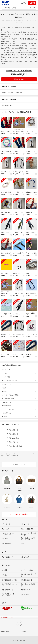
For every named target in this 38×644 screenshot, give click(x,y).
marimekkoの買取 (7, 105)
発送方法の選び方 (13, 438)
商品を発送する (12, 442)
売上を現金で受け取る (14, 446)
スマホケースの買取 (8, 92)
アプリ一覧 (23, 632)
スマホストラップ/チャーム (19, 129)
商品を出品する (12, 430)
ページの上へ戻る (19, 464)
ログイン (23, 3)
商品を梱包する (12, 434)
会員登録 (32, 3)
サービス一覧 (5, 632)
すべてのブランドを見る (19, 514)
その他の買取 (19, 92)
